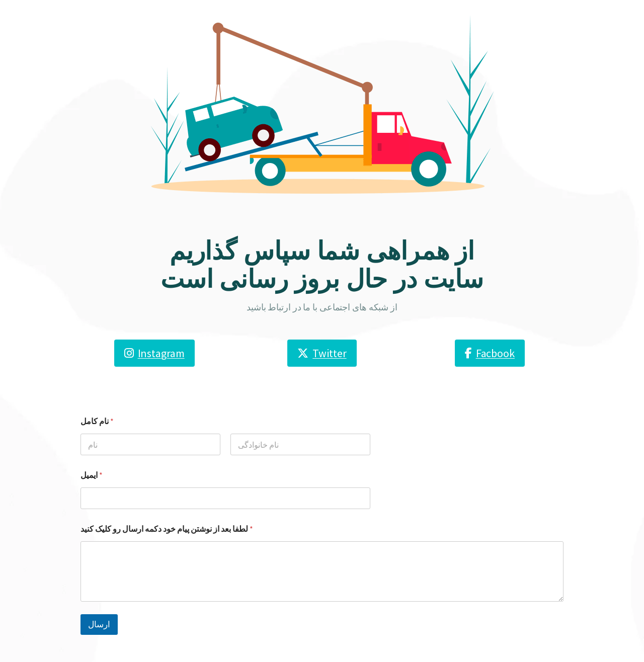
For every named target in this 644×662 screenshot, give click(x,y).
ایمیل (92, 475)
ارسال (99, 624)
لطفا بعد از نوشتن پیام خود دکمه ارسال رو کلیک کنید (167, 529)
